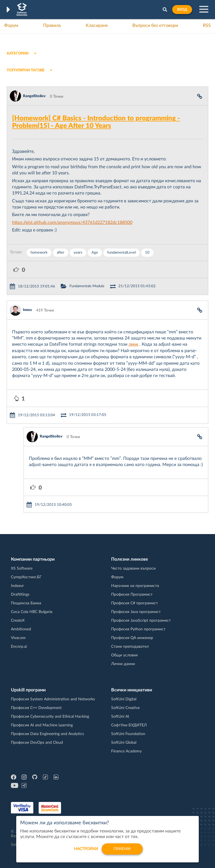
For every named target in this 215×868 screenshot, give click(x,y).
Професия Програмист (132, 595)
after (61, 253)
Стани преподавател (130, 647)
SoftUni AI (120, 717)
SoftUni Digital (124, 699)
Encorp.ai (19, 647)
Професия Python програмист (138, 629)
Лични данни (123, 664)
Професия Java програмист (136, 612)
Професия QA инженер (132, 638)
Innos (27, 310)
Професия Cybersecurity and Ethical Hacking (50, 717)
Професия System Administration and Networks (53, 699)
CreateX (18, 621)
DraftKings (20, 595)
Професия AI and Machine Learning (42, 725)
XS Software (22, 568)
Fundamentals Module (87, 286)
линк (133, 344)
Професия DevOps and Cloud (37, 743)
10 (147, 253)
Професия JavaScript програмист (141, 621)
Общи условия (124, 655)
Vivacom (18, 638)
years (78, 253)
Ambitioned (21, 629)
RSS (207, 25)
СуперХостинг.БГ (26, 577)
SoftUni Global (124, 743)
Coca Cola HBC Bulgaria (32, 612)
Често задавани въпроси (133, 568)
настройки (86, 853)
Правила (52, 25)
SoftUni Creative (125, 708)
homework (39, 253)
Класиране (97, 25)
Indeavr (17, 586)
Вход (182, 10)
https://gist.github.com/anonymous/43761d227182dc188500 (72, 223)
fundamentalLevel (121, 253)
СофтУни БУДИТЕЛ (129, 725)
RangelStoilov (34, 96)
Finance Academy (126, 751)
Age (95, 253)
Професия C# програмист (135, 603)
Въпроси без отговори (155, 25)
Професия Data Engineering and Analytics (47, 734)
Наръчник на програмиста (135, 586)
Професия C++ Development (36, 708)
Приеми (122, 853)
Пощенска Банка (26, 603)
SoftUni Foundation (128, 734)
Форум (11, 25)
